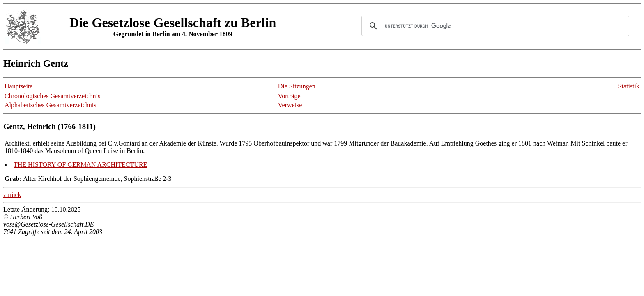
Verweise (290, 105)
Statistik (629, 86)
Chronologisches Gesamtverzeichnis (52, 96)
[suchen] (494, 26)
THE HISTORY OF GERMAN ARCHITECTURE (80, 165)
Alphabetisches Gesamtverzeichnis (50, 105)
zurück (12, 195)
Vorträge (289, 96)
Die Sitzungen (297, 86)
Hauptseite (18, 86)
